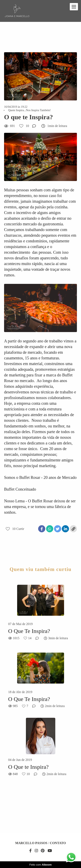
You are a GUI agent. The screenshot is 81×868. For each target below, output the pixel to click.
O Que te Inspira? (28, 767)
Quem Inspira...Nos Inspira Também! (29, 110)
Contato (58, 843)
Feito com (40, 865)
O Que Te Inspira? (29, 631)
